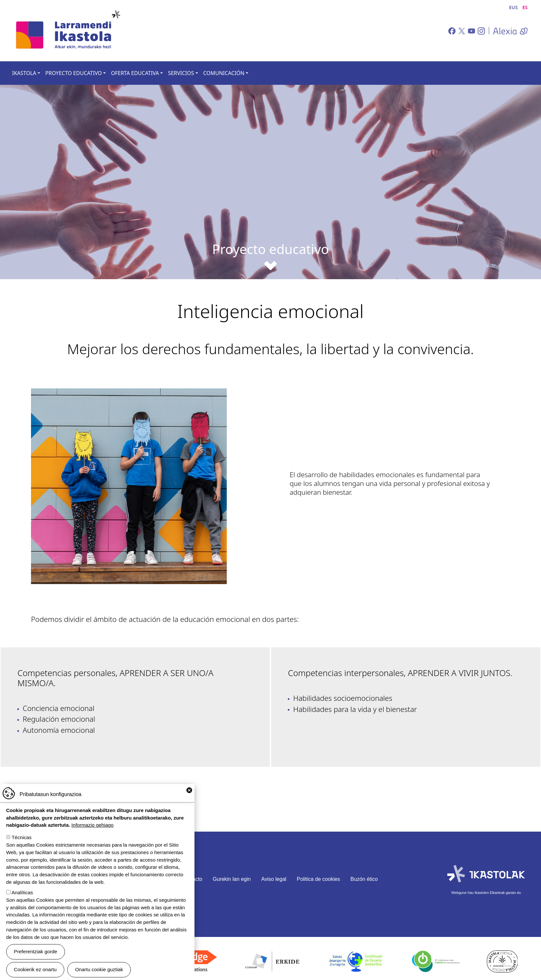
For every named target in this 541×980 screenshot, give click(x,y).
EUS (513, 7)
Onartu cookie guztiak (99, 969)
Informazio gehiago (93, 825)
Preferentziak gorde (36, 951)
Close (189, 790)
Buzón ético (364, 879)
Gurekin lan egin (232, 879)
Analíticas (22, 892)
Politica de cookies (319, 879)
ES (525, 7)
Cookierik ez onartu (35, 969)
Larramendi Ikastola (68, 31)
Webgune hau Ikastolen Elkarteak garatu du (486, 893)
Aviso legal (274, 879)
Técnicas (22, 837)
